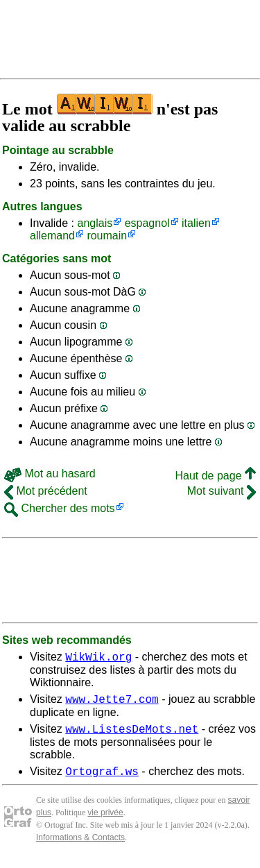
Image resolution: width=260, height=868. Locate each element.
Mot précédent (46, 491)
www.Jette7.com (112, 703)
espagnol (147, 223)
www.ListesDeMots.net (132, 735)
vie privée (105, 821)
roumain (107, 236)
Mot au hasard (50, 474)
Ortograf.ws (102, 779)
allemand (52, 236)
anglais (95, 223)
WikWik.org (98, 658)
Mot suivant (222, 491)
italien (196, 223)
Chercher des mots (60, 508)
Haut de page (215, 476)
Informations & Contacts (80, 846)
